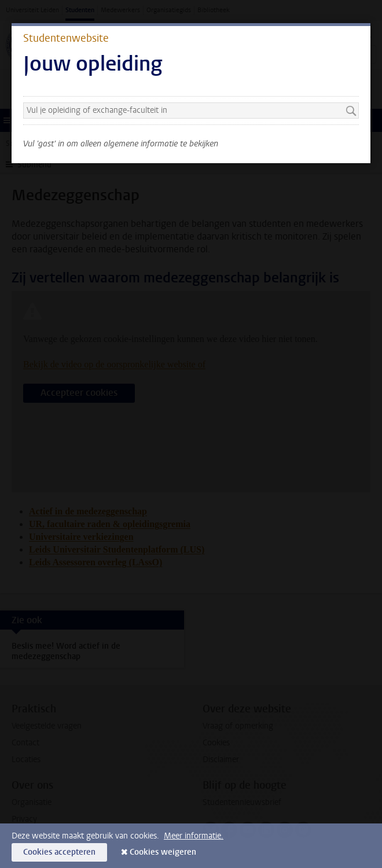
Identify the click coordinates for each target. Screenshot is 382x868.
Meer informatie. (194, 836)
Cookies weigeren (163, 852)
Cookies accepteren (59, 852)
